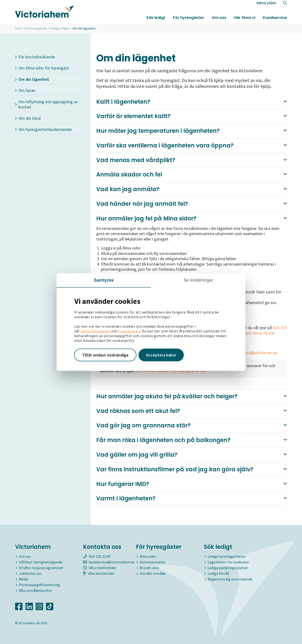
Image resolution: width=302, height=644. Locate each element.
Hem (18, 28)
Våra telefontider (100, 568)
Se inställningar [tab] (198, 280)
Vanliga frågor (60, 28)
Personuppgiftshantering (39, 585)
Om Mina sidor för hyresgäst (42, 68)
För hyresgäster (189, 20)
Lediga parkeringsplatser (228, 568)
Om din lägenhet (32, 79)
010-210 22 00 (97, 556)
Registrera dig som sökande (230, 579)
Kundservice (275, 20)
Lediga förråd (218, 573)
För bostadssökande (35, 57)
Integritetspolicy (95, 331)
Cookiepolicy (129, 331)
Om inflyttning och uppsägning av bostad (46, 104)
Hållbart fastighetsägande (41, 562)
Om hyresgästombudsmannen (43, 129)
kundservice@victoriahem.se (109, 562)
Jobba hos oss (30, 573)
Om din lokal (28, 118)
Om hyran (25, 90)
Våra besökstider (99, 573)
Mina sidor (267, 5)
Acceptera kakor (161, 355)
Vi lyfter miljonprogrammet (41, 568)
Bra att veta (149, 568)
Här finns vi (245, 20)
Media (24, 579)
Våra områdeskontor (36, 590)
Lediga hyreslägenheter (227, 556)
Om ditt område (153, 573)
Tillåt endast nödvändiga (105, 355)
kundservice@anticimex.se (253, 353)
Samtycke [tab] (104, 280)
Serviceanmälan (153, 562)
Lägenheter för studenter (228, 562)
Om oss (219, 20)
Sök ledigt (156, 20)
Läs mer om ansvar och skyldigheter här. (171, 371)
